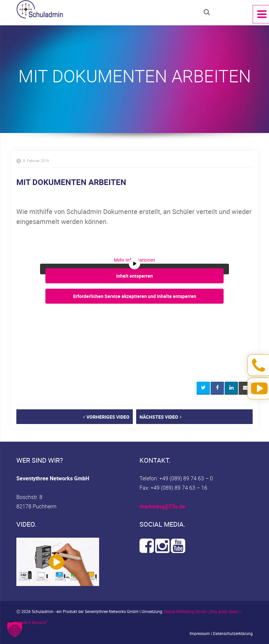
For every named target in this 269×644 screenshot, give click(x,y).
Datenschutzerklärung (233, 633)
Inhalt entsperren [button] (134, 275)
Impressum (200, 633)
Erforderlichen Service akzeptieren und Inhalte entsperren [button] (135, 296)
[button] (15, 629)
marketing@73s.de (162, 506)
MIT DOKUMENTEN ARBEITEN (71, 182)
